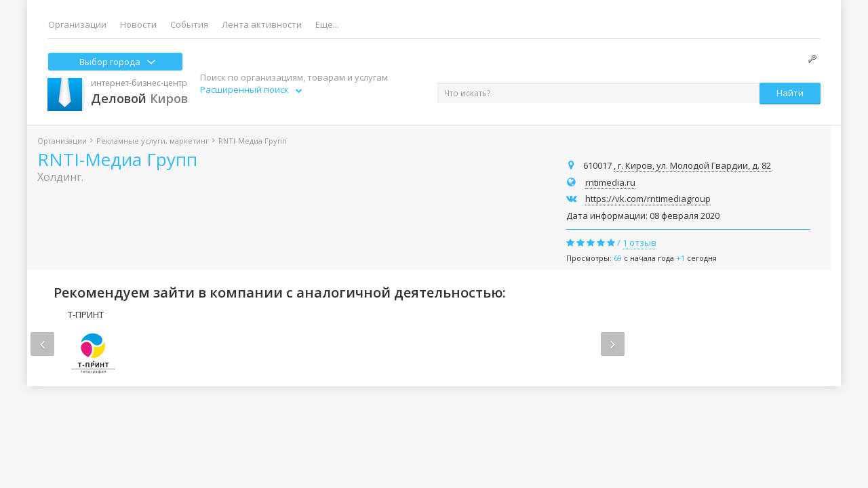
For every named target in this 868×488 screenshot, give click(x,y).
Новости (138, 24)
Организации (77, 24)
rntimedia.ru (610, 182)
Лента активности (262, 24)
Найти (790, 93)
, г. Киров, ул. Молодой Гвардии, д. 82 (692, 165)
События (189, 24)
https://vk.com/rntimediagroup (648, 199)
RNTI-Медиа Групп (117, 159)
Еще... (327, 24)
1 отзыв (639, 243)
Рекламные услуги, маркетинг (153, 141)
